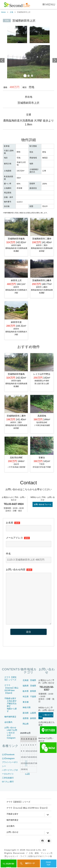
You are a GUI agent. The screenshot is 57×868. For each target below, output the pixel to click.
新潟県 (26, 713)
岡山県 (26, 724)
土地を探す (12, 701)
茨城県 (33, 686)
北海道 (26, 680)
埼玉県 (26, 697)
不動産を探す (10, 698)
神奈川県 (27, 707)
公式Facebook (8, 754)
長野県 (26, 718)
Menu (50, 4)
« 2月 (27, 774)
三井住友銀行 (8, 778)
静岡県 (33, 718)
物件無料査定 (10, 717)
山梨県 (33, 713)
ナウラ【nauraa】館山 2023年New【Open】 (27, 808)
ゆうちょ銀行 (8, 782)
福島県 (26, 686)
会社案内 (8, 722)
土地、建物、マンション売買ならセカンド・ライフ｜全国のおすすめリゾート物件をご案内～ (28, 856)
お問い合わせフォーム (43, 504)
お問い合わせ (10, 728)
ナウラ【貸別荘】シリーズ (18, 802)
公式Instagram (8, 758)
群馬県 (33, 691)
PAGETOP (48, 864)
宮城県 (33, 680)
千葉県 (33, 697)
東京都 (26, 702)
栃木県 (26, 691)
